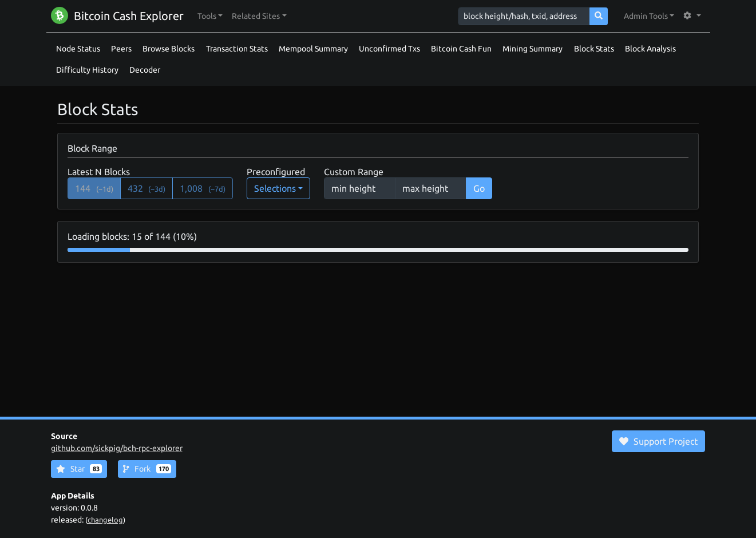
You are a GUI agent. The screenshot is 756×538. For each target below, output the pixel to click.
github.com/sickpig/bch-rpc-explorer (117, 448)
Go (479, 188)
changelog (105, 520)
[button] (210, 16)
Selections (275, 188)
